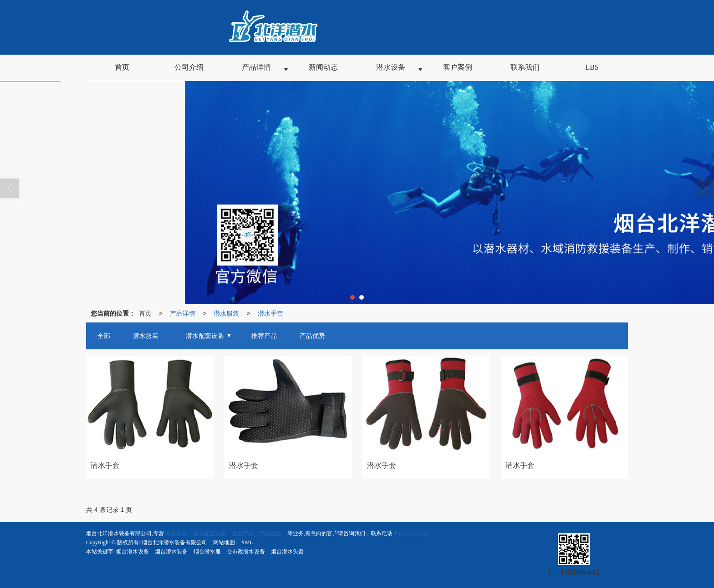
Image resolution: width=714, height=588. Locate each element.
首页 (145, 313)
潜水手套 (270, 313)
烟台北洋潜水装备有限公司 (174, 542)
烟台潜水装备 (171, 552)
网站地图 (224, 542)
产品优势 (270, 533)
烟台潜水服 (207, 552)
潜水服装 (226, 313)
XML (247, 542)
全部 (104, 336)
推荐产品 (243, 533)
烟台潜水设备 (133, 552)
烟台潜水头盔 (287, 552)
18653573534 (413, 533)
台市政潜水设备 (246, 552)
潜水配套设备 (209, 533)
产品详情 (183, 313)
